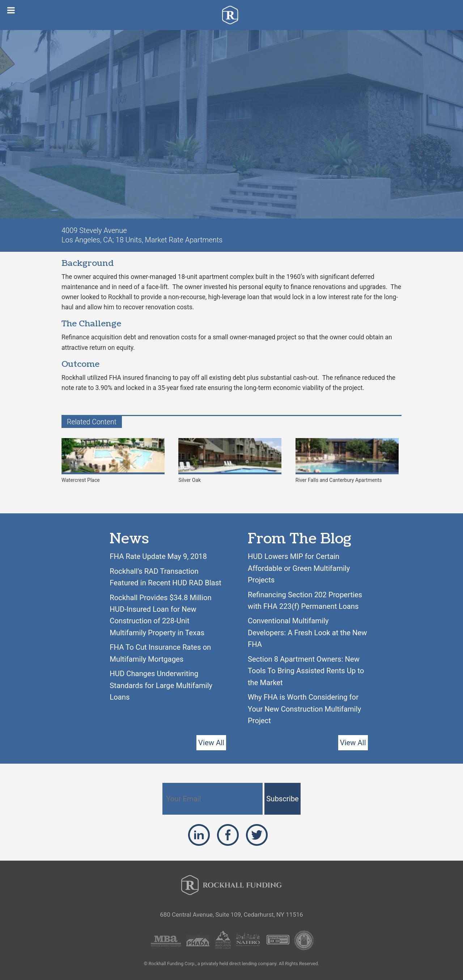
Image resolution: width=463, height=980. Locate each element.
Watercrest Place (113, 461)
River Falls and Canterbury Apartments (347, 461)
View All (211, 743)
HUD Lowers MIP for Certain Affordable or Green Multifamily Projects (299, 568)
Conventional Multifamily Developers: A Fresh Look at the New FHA (307, 633)
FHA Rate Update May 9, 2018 (158, 556)
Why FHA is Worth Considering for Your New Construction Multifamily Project (304, 709)
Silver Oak (230, 461)
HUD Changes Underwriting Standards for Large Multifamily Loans (161, 685)
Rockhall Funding (232, 15)
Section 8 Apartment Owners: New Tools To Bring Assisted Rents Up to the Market (306, 671)
